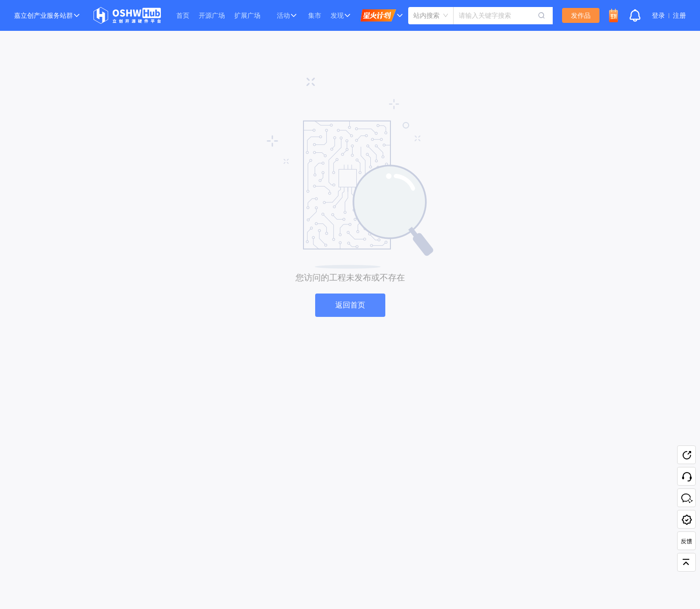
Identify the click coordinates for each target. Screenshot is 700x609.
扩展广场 (247, 15)
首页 (183, 15)
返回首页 (350, 305)
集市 (315, 15)
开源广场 (212, 15)
